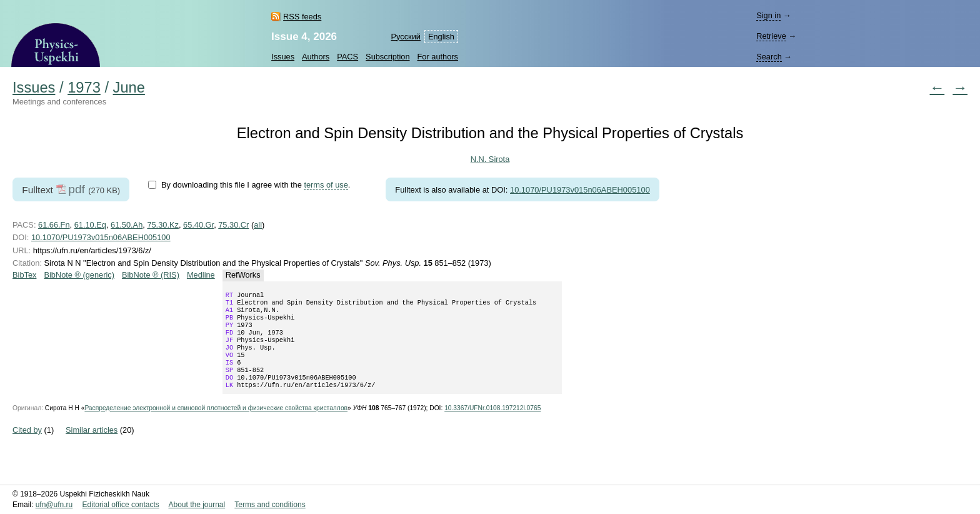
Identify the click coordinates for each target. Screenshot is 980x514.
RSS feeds (302, 17)
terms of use (326, 185)
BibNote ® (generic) (79, 275)
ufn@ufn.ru (54, 505)
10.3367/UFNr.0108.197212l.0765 (492, 424)
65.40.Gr (198, 225)
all (258, 225)
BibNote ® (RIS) (151, 275)
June (129, 88)
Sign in (768, 15)
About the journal (197, 505)
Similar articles (92, 446)
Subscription (387, 57)
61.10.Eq (90, 225)
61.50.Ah (127, 225)
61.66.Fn (54, 225)
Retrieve (771, 36)
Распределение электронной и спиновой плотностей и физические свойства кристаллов (216, 424)
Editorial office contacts (121, 505)
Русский (405, 37)
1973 (84, 88)
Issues (283, 57)
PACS (347, 57)
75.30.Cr (233, 225)
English (441, 37)
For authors (438, 57)
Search (769, 57)
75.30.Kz (163, 225)
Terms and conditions (270, 505)
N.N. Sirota (490, 159)
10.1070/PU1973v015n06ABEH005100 (580, 190)
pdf (77, 189)
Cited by (27, 446)
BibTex (24, 275)
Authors (316, 57)
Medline (201, 275)
